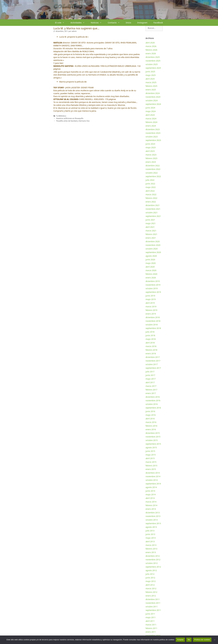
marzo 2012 (151, 588)
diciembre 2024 (153, 93)
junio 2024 (150, 108)
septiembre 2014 (153, 484)
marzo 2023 (151, 155)
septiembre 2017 (153, 368)
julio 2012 (150, 574)
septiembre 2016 (153, 408)
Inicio (128, 23)
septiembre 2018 (153, 328)
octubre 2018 (152, 325)
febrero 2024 (151, 122)
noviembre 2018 (153, 321)
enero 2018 (151, 353)
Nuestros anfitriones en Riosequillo (70, 118)
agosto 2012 (151, 570)
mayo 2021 (151, 223)
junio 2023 (150, 144)
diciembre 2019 (153, 281)
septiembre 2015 (153, 444)
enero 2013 (151, 552)
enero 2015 (151, 469)
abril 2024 (150, 115)
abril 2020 (150, 267)
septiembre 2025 (153, 68)
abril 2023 (150, 151)
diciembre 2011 (153, 599)
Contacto (115, 23)
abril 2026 (150, 43)
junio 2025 (150, 72)
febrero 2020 (151, 274)
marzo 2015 (151, 462)
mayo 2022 (151, 187)
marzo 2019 (151, 306)
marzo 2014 (151, 502)
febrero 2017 (151, 390)
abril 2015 (150, 458)
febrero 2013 (151, 549)
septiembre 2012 (153, 567)
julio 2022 (150, 180)
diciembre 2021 (153, 205)
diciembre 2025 (153, 57)
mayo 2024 (151, 111)
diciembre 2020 (153, 241)
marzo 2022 (151, 194)
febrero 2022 (151, 198)
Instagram (142, 23)
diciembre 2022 (153, 166)
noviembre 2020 (153, 245)
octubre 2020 (152, 249)
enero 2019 (151, 314)
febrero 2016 (151, 426)
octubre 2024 (152, 100)
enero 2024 (151, 126)
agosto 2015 (151, 447)
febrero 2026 (151, 50)
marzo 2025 (151, 82)
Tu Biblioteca (61, 116)
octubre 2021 (152, 213)
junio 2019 (150, 296)
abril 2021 (150, 227)
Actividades (79, 23)
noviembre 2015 (153, 437)
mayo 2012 (151, 581)
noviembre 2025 (153, 61)
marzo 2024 (151, 119)
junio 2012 (150, 578)
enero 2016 (151, 429)
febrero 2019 (151, 310)
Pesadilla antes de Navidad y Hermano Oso (73, 121)
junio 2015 (150, 451)
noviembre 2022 (153, 169)
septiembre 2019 (153, 292)
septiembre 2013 (153, 523)
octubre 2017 (152, 364)
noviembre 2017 (153, 361)
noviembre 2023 (153, 133)
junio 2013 (150, 534)
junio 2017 (150, 375)
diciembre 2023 (153, 129)
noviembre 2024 (153, 97)
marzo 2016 (151, 422)
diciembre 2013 (153, 513)
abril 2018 (150, 343)
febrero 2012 (151, 592)
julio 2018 (150, 332)
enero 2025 (151, 90)
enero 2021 (151, 238)
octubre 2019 (152, 288)
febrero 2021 (151, 234)
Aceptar (180, 640)
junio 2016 (150, 411)
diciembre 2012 (153, 556)
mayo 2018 (151, 339)
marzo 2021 (151, 231)
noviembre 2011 (153, 603)
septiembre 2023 (153, 140)
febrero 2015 (151, 466)
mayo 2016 (151, 415)
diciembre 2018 (153, 317)
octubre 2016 (152, 404)
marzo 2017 (151, 386)
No (189, 640)
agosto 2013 (151, 527)
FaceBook (158, 23)
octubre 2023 (152, 137)
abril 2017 (150, 382)
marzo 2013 (151, 545)
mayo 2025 (151, 75)
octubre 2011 (152, 607)
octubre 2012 (152, 563)
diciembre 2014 (153, 473)
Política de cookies (202, 640)
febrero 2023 (151, 158)
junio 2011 (150, 614)
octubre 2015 (152, 440)
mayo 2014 (151, 494)
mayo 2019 (151, 299)
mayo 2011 (151, 617)
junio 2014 (150, 491)
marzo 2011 (151, 625)
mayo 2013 (151, 538)
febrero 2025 (151, 86)
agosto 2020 (151, 256)
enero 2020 (151, 278)
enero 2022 (151, 202)
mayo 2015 (151, 455)
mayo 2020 (151, 263)
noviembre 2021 (153, 209)
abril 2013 (150, 541)
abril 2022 (150, 191)
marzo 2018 (151, 346)
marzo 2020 (151, 270)
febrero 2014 (151, 505)
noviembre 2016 (153, 400)
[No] (215, 640)
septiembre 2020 (153, 252)
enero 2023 (151, 162)
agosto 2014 (151, 487)
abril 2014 (150, 498)
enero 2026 (151, 53)
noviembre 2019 (153, 285)
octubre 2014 (152, 480)
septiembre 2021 (153, 216)
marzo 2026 (151, 46)
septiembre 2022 (153, 176)
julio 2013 (150, 531)
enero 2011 (151, 632)
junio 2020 (150, 260)
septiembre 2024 (153, 104)
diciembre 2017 (153, 357)
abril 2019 (150, 303)
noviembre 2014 (153, 476)
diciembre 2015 (153, 433)
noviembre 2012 (153, 560)
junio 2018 (150, 335)
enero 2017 (151, 393)
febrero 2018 (151, 350)
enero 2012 (151, 596)
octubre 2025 (152, 64)
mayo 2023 (151, 147)
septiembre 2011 (153, 610)
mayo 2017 (151, 379)
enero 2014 (151, 509)
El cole (61, 23)
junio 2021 (150, 220)
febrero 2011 (151, 628)
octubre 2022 (152, 173)
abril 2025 (150, 79)
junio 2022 (150, 184)
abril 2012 (150, 585)
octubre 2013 (152, 520)
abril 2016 (150, 419)
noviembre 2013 (153, 516)
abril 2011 (150, 621)
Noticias (98, 23)
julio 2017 (150, 372)
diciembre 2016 (153, 397)
